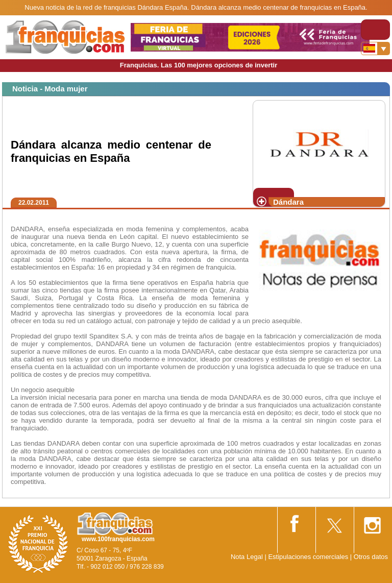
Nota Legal (247, 557)
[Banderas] (375, 48)
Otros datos (371, 557)
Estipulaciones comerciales (309, 557)
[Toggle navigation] (375, 30)
